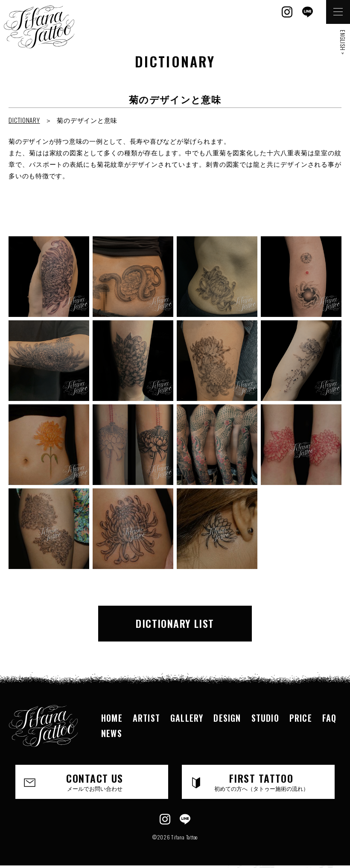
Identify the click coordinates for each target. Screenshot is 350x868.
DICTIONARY (24, 120)
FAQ (330, 718)
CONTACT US (95, 781)
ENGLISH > (343, 42)
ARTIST (146, 718)
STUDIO (265, 718)
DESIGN (227, 718)
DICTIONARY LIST (175, 623)
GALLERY (187, 718)
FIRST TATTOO (261, 781)
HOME (112, 718)
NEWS (112, 733)
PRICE (301, 718)
